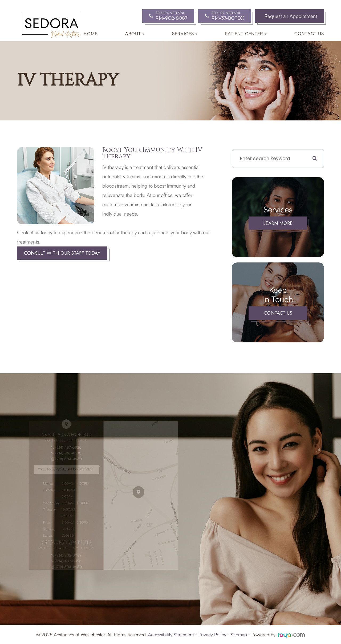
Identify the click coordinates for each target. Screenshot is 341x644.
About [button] (135, 33)
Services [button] (185, 33)
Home (91, 33)
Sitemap (239, 635)
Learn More (278, 223)
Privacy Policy (212, 635)
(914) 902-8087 (65, 547)
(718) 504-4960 (65, 463)
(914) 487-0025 (65, 453)
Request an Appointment (291, 16)
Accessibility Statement (171, 635)
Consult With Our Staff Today (62, 253)
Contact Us (309, 33)
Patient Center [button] (246, 33)
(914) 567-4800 (65, 458)
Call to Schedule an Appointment (65, 472)
